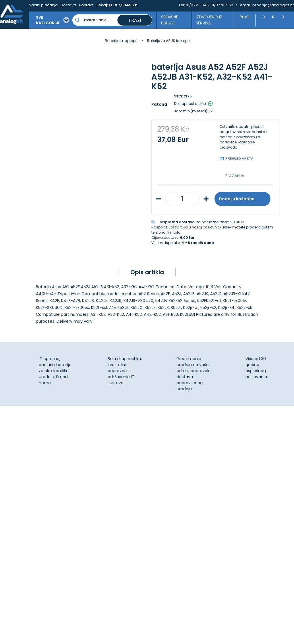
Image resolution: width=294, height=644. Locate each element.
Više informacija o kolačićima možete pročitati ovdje (106, 617)
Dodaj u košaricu (242, 199)
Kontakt (86, 5)
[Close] (74, 627)
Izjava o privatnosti (170, 476)
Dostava (68, 5)
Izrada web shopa (160, 639)
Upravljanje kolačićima (174, 470)
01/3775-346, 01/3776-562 (209, 5)
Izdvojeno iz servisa (207, 20)
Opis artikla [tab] (147, 272)
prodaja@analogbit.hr (273, 5)
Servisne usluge (168, 20)
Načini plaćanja (43, 5)
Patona (159, 104)
